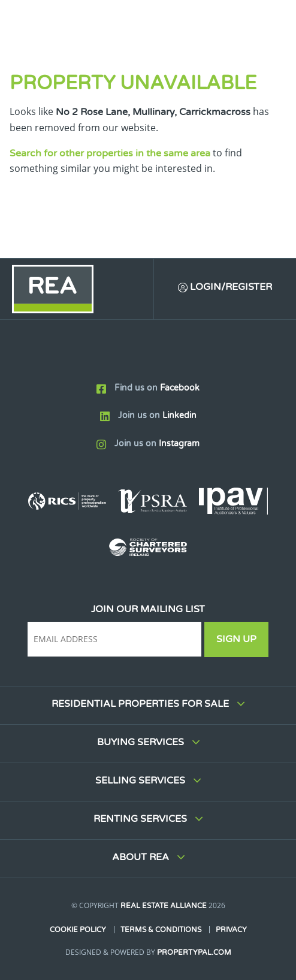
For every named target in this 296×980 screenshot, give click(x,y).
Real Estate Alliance (164, 906)
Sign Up (236, 639)
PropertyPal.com (194, 952)
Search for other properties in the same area (110, 153)
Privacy (231, 930)
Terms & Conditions (161, 930)
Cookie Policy (78, 930)
